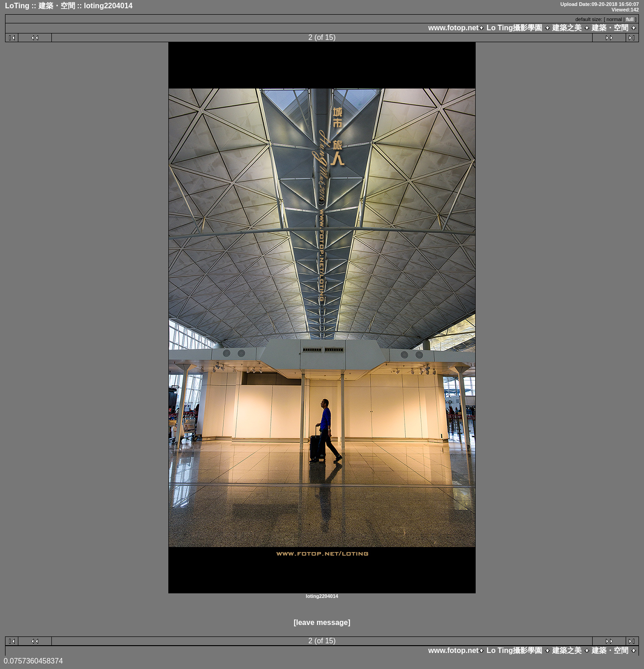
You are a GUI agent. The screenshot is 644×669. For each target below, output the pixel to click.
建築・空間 (610, 28)
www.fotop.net (454, 28)
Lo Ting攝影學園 (514, 28)
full (630, 19)
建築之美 (567, 28)
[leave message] (322, 622)
